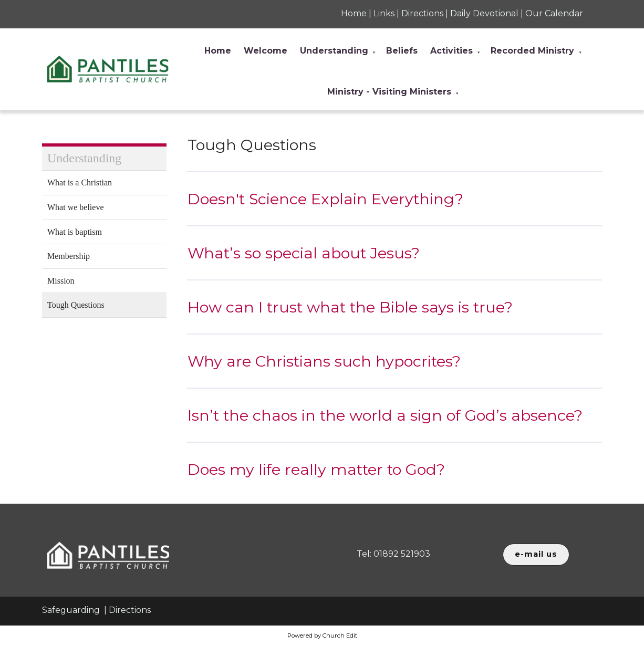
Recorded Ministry (532, 51)
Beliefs (402, 51)
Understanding (334, 51)
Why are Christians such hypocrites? (324, 361)
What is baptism (75, 232)
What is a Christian (80, 183)
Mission (61, 281)
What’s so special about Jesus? (304, 253)
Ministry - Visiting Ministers (389, 92)
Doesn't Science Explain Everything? (325, 199)
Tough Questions (76, 305)
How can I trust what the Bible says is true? (350, 307)
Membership (69, 256)
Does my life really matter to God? (316, 469)
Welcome (266, 51)
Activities (451, 51)
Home (218, 51)
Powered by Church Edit (322, 635)
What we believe (76, 207)
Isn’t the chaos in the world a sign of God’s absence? (385, 415)
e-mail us (536, 554)
